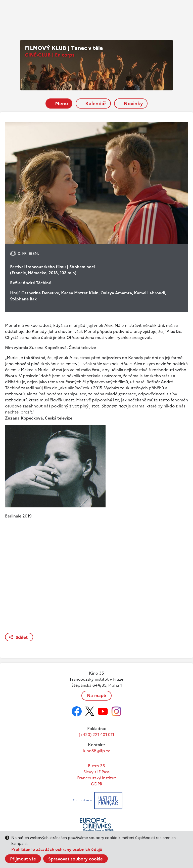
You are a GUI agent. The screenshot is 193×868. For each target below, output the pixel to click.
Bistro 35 (96, 766)
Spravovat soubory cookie (76, 859)
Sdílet (22, 637)
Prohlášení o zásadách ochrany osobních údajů (57, 849)
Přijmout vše (23, 859)
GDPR (97, 784)
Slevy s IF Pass (96, 772)
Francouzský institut (97, 778)
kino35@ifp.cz (96, 751)
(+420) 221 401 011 (96, 735)
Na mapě (96, 696)
